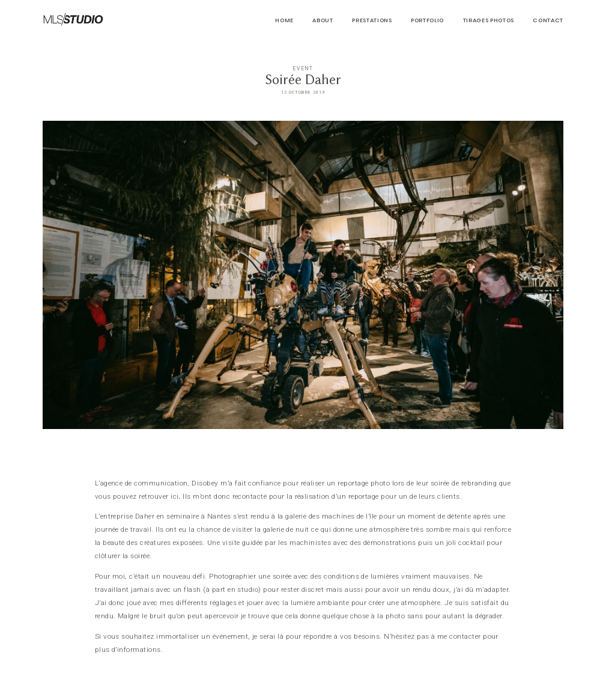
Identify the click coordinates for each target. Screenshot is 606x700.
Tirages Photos (489, 20)
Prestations (372, 20)
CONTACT (548, 20)
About (323, 20)
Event (303, 68)
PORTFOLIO (427, 20)
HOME (284, 20)
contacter (465, 636)
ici (174, 496)
